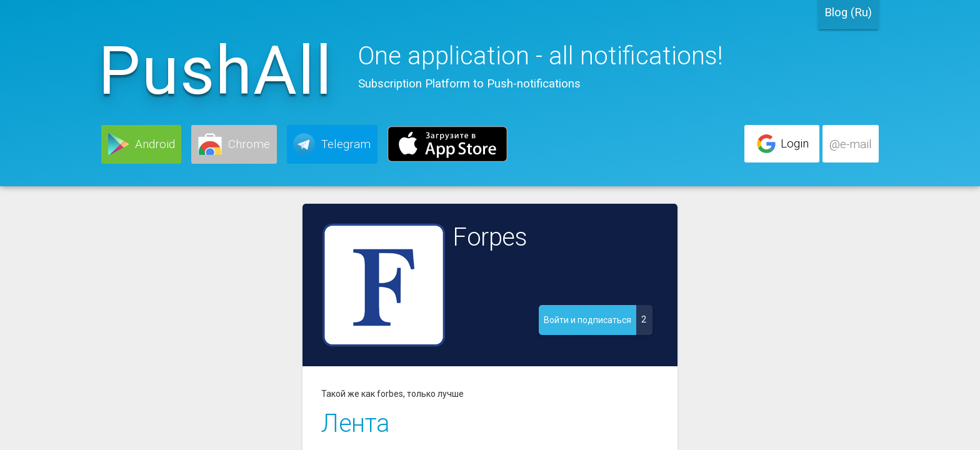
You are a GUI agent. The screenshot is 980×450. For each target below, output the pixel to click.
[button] (141, 144)
